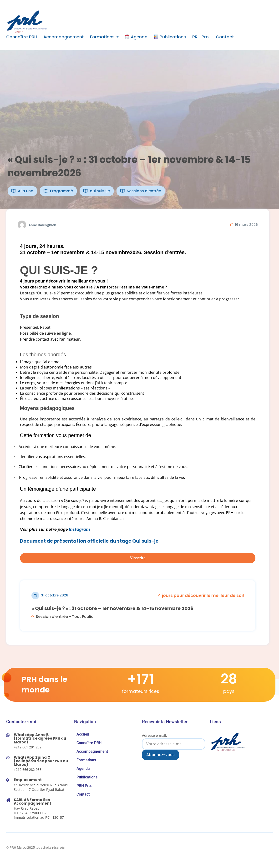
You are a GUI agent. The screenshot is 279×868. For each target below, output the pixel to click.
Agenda (136, 37)
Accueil (83, 734)
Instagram (79, 529)
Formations (102, 37)
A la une (25, 191)
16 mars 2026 (246, 225)
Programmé (61, 191)
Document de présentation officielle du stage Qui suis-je (89, 541)
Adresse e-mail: (174, 741)
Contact (225, 37)
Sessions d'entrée (144, 191)
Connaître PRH (22, 37)
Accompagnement (64, 37)
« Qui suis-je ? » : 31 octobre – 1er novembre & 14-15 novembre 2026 (112, 608)
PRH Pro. (201, 37)
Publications (170, 37)
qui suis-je (100, 191)
